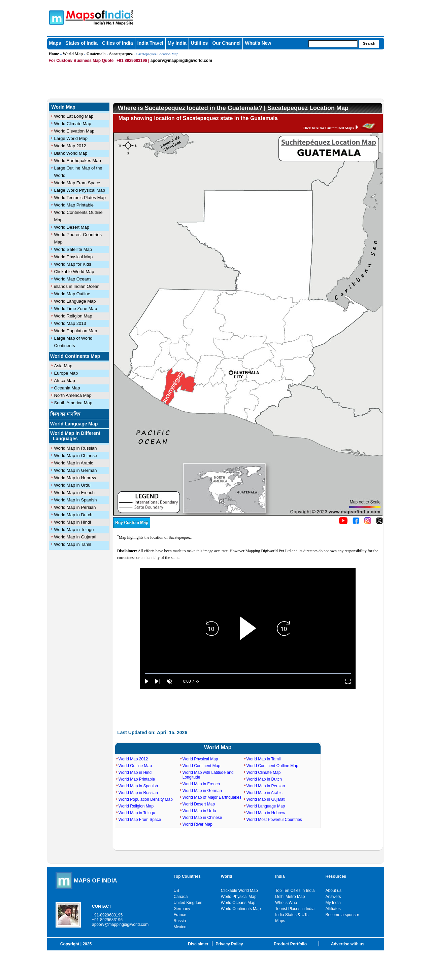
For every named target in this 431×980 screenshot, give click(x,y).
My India (177, 43)
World (227, 876)
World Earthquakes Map (78, 161)
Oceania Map (67, 388)
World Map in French (74, 493)
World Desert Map (72, 227)
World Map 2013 (70, 323)
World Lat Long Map (74, 116)
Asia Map (63, 366)
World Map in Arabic (74, 463)
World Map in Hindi (73, 522)
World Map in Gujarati (75, 537)
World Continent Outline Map (272, 766)
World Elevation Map (74, 131)
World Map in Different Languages (75, 436)
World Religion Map (73, 316)
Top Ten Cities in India (295, 891)
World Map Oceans (73, 279)
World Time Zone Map (76, 309)
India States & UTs (292, 915)
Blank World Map (71, 153)
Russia (180, 921)
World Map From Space (77, 183)
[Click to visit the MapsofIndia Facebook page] (356, 523)
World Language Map (75, 301)
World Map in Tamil (73, 544)
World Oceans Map (238, 903)
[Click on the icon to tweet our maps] (379, 523)
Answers (333, 897)
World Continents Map (75, 356)
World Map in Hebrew (75, 478)
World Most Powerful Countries (274, 820)
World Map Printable (74, 205)
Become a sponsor (342, 915)
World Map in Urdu (72, 485)
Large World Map (71, 138)
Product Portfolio (290, 944)
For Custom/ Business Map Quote (81, 61)
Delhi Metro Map (290, 897)
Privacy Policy (229, 944)
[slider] (248, 674)
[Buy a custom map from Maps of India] (132, 527)
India (280, 876)
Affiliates (333, 909)
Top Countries (187, 876)
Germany (182, 909)
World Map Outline (72, 294)
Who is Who (286, 903)
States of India (81, 43)
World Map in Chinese (76, 456)
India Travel (150, 43)
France (180, 915)
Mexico (180, 927)
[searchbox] (333, 44)
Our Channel (226, 43)
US (176, 891)
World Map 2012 (70, 146)
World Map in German (76, 470)
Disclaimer (198, 944)
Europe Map (66, 373)
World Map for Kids (73, 264)
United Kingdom (188, 903)
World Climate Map (73, 124)
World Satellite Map (73, 249)
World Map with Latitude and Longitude (208, 775)
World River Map (197, 824)
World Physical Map (74, 257)
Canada (180, 897)
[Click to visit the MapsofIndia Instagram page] (368, 523)
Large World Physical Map (80, 190)
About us (334, 891)
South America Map (73, 403)
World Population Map (76, 331)
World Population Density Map (146, 799)
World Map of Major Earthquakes (212, 797)
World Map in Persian (75, 507)
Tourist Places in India (295, 909)
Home (54, 54)
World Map (73, 54)
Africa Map (65, 381)
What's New (258, 43)
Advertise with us (348, 944)
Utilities (200, 43)
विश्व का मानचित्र (65, 414)
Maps (55, 43)
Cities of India (118, 43)
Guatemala (96, 54)
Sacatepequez (121, 54)
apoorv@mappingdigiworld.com (181, 61)
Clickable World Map (74, 272)
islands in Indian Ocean (77, 286)
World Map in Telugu (74, 530)
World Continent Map (202, 766)
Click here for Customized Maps (328, 128)
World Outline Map (135, 766)
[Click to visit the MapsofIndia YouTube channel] (343, 523)
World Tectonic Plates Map (80, 198)
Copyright (70, 944)
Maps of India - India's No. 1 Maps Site (56, 17)
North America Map (73, 395)
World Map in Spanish (76, 500)
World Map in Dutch (73, 515)
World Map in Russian (76, 448)
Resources (336, 876)
